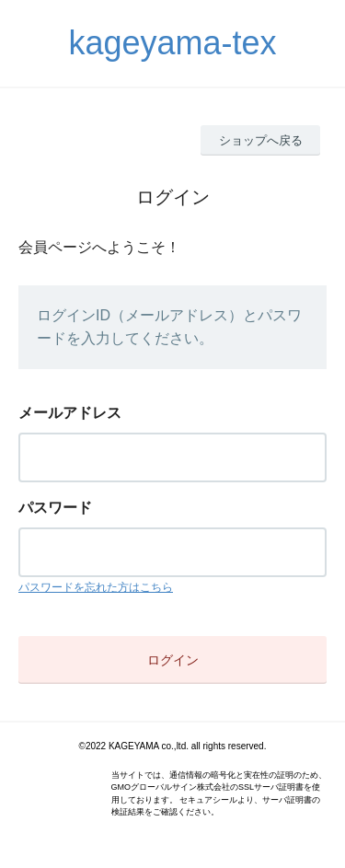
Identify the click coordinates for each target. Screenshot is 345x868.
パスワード (55, 508)
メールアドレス (70, 413)
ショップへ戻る (261, 140)
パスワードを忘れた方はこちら (96, 587)
